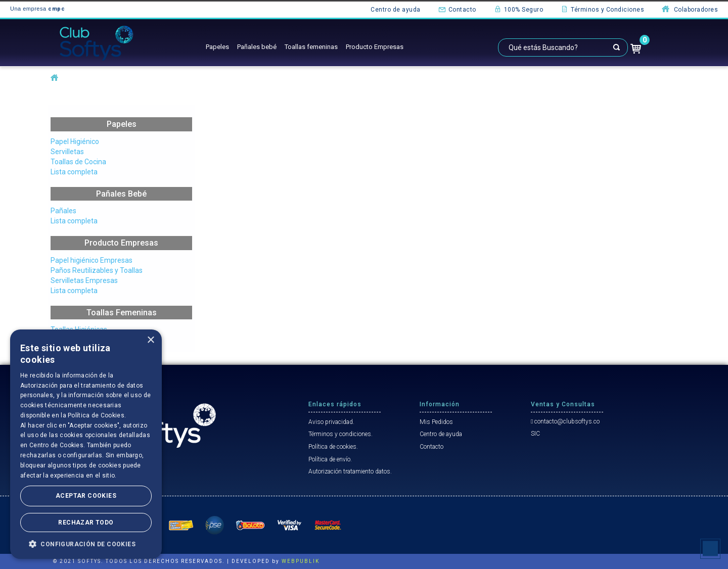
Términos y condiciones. (340, 434)
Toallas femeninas (311, 47)
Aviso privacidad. (331, 422)
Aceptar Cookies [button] (86, 496)
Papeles (217, 47)
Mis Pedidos (436, 422)
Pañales (63, 211)
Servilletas (67, 152)
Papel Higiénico (75, 141)
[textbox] (563, 48)
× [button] (150, 340)
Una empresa (37, 9)
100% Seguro (519, 9)
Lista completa (74, 172)
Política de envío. (330, 459)
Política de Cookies (96, 415)
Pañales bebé (257, 47)
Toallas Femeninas (122, 313)
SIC (535, 434)
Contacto (457, 9)
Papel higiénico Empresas (92, 260)
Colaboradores (690, 9)
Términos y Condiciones (602, 9)
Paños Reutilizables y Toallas (97, 270)
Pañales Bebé (121, 194)
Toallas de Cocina (78, 162)
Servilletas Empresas (84, 280)
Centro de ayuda (396, 10)
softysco (54, 78)
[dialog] (86, 444)
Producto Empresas (375, 47)
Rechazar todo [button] (86, 523)
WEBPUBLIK (301, 561)
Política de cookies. (333, 447)
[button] (86, 544)
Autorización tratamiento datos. (350, 471)
